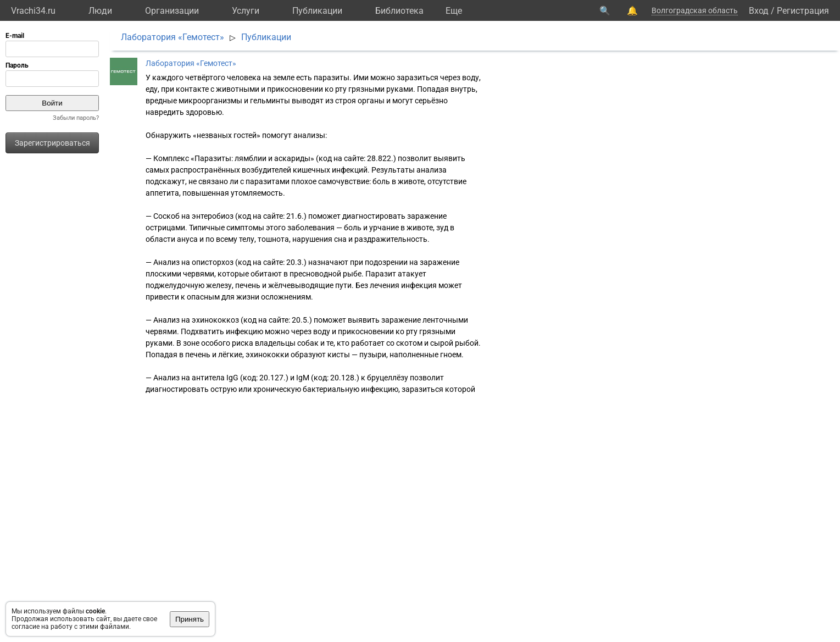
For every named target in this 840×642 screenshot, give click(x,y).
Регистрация (803, 11)
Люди (100, 11)
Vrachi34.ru (33, 11)
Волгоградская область (695, 10)
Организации (172, 11)
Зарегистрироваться (52, 143)
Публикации (317, 11)
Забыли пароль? (76, 118)
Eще (454, 11)
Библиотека (399, 11)
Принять (190, 619)
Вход (759, 11)
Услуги (246, 11)
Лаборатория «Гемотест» (173, 37)
